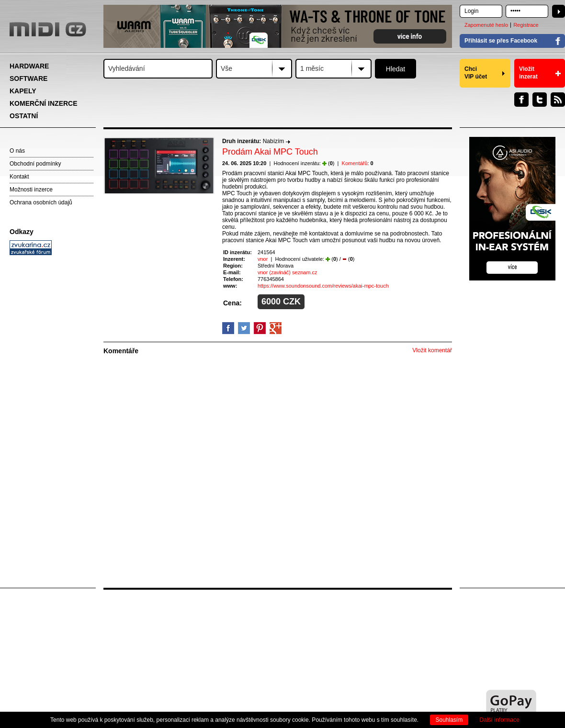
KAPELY (23, 91)
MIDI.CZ (48, 29)
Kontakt (19, 177)
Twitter (540, 100)
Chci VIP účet (476, 73)
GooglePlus (276, 328)
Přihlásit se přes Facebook (501, 41)
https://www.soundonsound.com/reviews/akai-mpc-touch (323, 286)
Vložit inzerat (528, 73)
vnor (263, 259)
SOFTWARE (28, 78)
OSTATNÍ (24, 116)
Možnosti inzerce (31, 190)
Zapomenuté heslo (486, 25)
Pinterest (260, 328)
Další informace (500, 720)
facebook (228, 328)
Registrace (526, 25)
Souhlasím (449, 720)
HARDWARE (29, 66)
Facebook (521, 100)
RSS (558, 100)
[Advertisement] (53, 405)
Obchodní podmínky (35, 164)
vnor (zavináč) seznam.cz (288, 272)
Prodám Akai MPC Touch (270, 152)
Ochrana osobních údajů (41, 202)
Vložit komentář (432, 350)
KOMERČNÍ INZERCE (44, 103)
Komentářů (355, 163)
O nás (17, 151)
